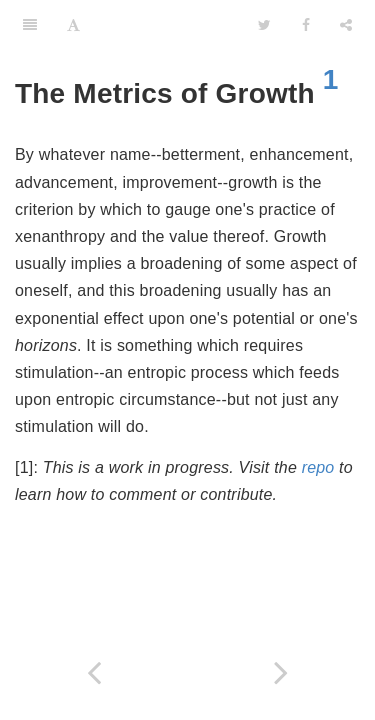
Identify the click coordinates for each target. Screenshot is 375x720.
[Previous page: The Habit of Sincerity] (94, 672)
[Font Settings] (73, 25)
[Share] (346, 25)
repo (318, 467)
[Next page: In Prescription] (282, 672)
